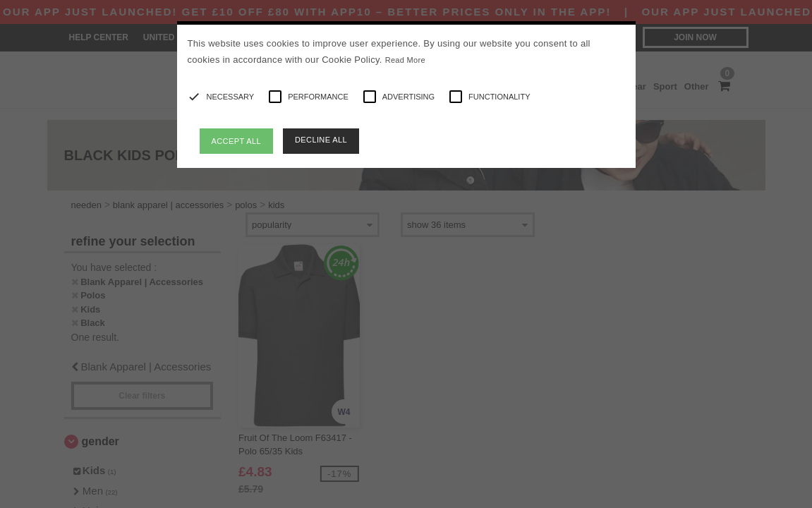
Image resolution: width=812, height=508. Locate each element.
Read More (405, 60)
